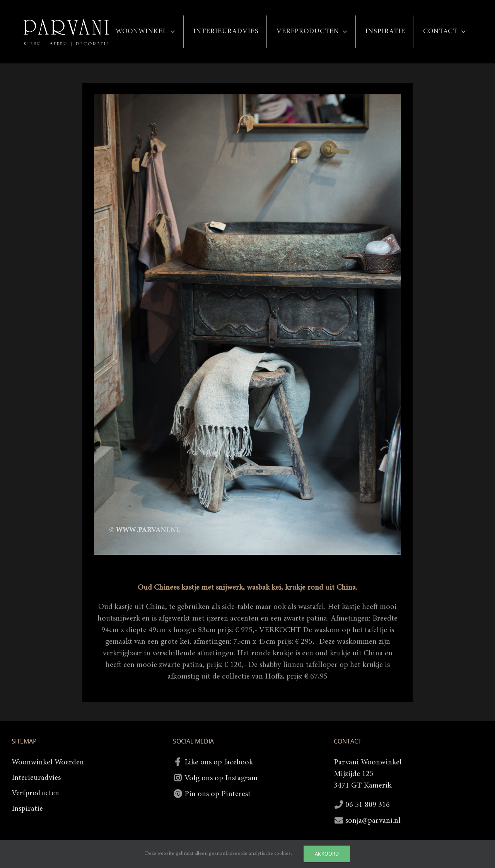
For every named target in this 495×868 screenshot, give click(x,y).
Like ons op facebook (219, 762)
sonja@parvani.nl (373, 821)
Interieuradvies (36, 778)
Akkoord (327, 854)
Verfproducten (35, 793)
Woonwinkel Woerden (48, 762)
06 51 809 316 (368, 805)
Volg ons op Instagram (221, 778)
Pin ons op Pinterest (218, 794)
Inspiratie (27, 809)
